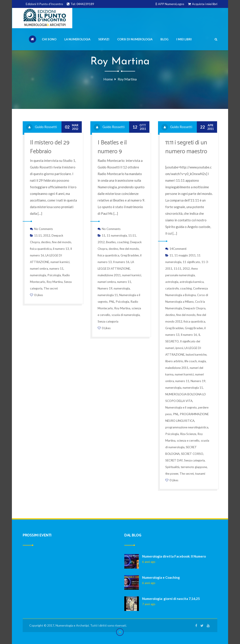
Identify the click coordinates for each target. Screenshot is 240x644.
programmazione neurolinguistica (187, 427)
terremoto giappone (194, 467)
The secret (51, 288)
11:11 (38, 235)
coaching (123, 242)
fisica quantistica (41, 249)
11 (104, 235)
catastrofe (172, 288)
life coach (191, 361)
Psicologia (54, 275)
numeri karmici (60, 262)
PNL (112, 302)
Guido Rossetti (46, 127)
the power (172, 474)
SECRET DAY (174, 460)
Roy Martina (55, 282)
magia (202, 361)
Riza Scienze (188, 434)
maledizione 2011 (109, 275)
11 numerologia (117, 235)
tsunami (200, 474)
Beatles (111, 242)
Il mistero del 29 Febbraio (50, 147)
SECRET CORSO (192, 454)
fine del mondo (62, 242)
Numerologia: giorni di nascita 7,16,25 (171, 599)
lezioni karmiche (196, 355)
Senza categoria (108, 321)
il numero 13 (61, 249)
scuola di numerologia (126, 315)
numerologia (38, 275)
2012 (47, 235)
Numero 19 (105, 288)
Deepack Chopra (194, 308)
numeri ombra (39, 269)
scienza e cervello (188, 441)
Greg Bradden (130, 255)
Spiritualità (172, 467)
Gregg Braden (194, 328)
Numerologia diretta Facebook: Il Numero (174, 556)
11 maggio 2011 (185, 255)
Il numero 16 (121, 262)
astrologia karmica (192, 282)
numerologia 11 (108, 295)
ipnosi (179, 348)
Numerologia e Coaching (161, 577)
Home (108, 79)
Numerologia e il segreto (181, 407)
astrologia (172, 282)
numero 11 (56, 269)
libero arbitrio (174, 361)
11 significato (191, 262)
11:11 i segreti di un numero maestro (186, 147)
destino (46, 242)
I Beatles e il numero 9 (112, 147)
